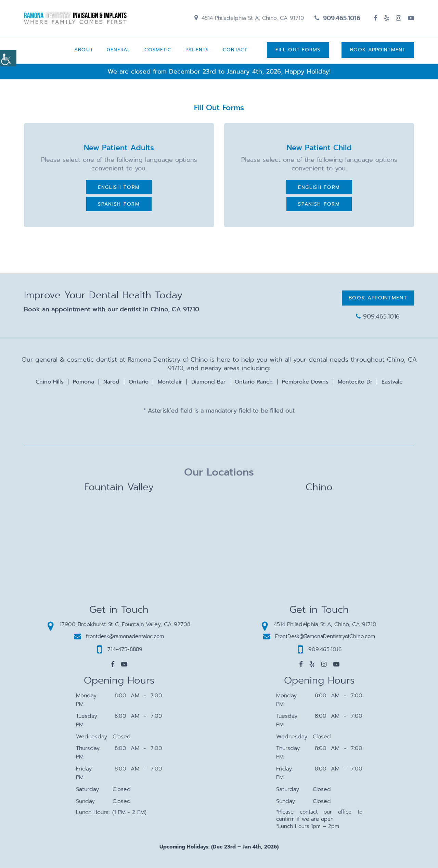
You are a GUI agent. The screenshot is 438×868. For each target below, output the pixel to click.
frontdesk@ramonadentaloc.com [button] (119, 637)
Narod (111, 383)
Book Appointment (378, 50)
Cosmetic (158, 50)
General (118, 50)
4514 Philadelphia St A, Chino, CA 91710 (249, 18)
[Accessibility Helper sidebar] (8, 58)
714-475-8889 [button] (120, 650)
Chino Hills (50, 383)
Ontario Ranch (254, 383)
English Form (119, 188)
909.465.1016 (337, 18)
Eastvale (392, 383)
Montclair (170, 383)
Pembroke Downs (305, 383)
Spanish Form (119, 204)
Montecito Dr (355, 383)
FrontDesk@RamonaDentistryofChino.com (319, 637)
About (83, 50)
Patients (197, 50)
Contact (235, 50)
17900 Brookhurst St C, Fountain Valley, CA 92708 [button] (119, 625)
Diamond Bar (208, 383)
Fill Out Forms (298, 50)
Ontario (139, 383)
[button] (113, 665)
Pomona (83, 383)
